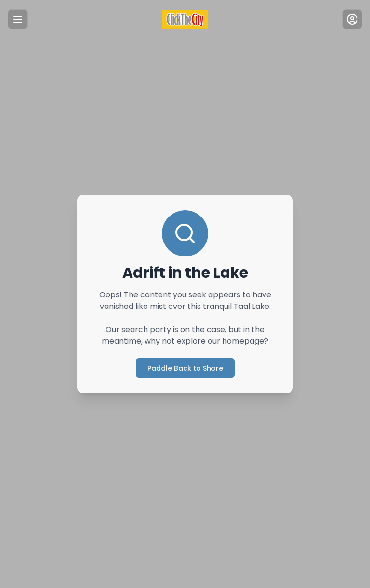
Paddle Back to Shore (185, 368)
